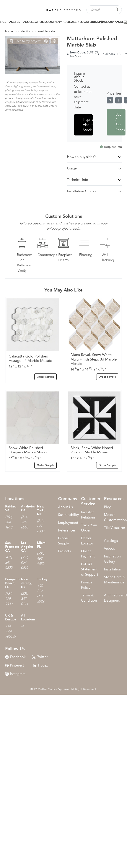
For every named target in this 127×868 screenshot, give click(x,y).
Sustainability (68, 515)
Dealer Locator (87, 541)
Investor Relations (88, 515)
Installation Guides (81, 191)
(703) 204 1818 (9, 522)
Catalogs (111, 541)
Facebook (15, 657)
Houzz (40, 665)
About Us (65, 507)
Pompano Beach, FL (12, 583)
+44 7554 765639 (10, 631)
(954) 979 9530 (9, 599)
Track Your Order (89, 528)
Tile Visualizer (115, 528)
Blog (108, 507)
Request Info (111, 147)
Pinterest (15, 665)
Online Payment (88, 554)
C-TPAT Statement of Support (90, 569)
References (67, 530)
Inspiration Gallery (112, 559)
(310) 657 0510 (24, 562)
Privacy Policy (87, 585)
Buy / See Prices (120, 122)
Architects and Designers (115, 598)
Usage (72, 168)
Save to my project (25, 41)
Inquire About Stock (88, 125)
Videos (109, 548)
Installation (113, 569)
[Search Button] (117, 9)
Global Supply (63, 541)
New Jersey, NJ (26, 583)
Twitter (40, 657)
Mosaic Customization (115, 517)
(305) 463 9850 (41, 558)
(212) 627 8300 (41, 526)
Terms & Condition (89, 598)
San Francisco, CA (13, 547)
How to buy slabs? (81, 157)
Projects (64, 551)
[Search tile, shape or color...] (104, 10)
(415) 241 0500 (9, 562)
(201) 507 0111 (24, 599)
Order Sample (46, 377)
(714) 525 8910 (24, 522)
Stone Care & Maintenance (115, 580)
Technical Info (78, 180)
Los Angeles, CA (28, 547)
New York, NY (41, 510)
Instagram (15, 674)
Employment (68, 523)
